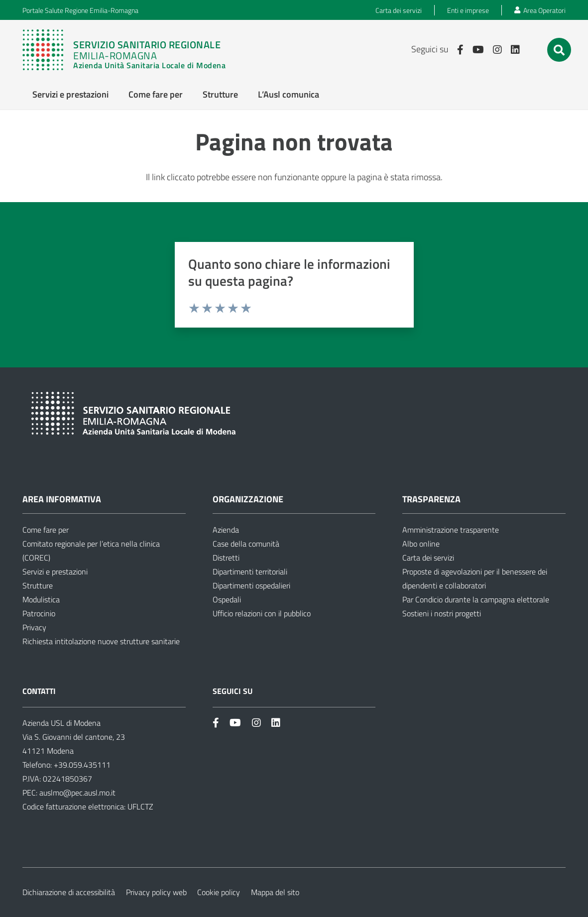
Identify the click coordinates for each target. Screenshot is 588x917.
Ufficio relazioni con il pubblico (262, 613)
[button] (559, 50)
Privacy (34, 627)
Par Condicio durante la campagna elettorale (476, 599)
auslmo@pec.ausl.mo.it (77, 793)
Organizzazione (248, 499)
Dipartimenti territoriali (250, 572)
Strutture (38, 585)
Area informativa (62, 499)
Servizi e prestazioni (55, 572)
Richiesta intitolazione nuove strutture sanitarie (101, 641)
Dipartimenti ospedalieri (251, 585)
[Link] (124, 50)
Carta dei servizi (428, 558)
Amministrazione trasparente (451, 530)
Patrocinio (39, 613)
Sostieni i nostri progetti (442, 613)
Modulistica (41, 599)
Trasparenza (431, 499)
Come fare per (46, 530)
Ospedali (227, 599)
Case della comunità (246, 544)
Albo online (421, 544)
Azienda (226, 530)
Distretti (226, 558)
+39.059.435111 (81, 765)
